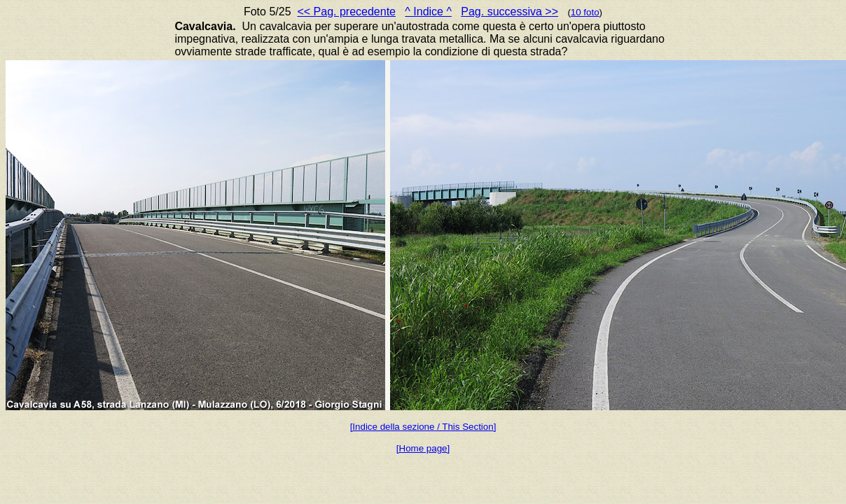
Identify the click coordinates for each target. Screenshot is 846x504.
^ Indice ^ (428, 12)
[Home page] (423, 448)
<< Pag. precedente (346, 12)
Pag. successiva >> (509, 12)
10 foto (585, 12)
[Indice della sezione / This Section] (423, 427)
